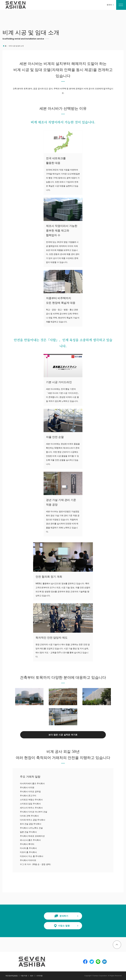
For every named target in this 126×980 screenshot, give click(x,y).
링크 (32, 976)
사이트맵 (39, 976)
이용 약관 (24, 976)
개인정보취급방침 (12, 976)
